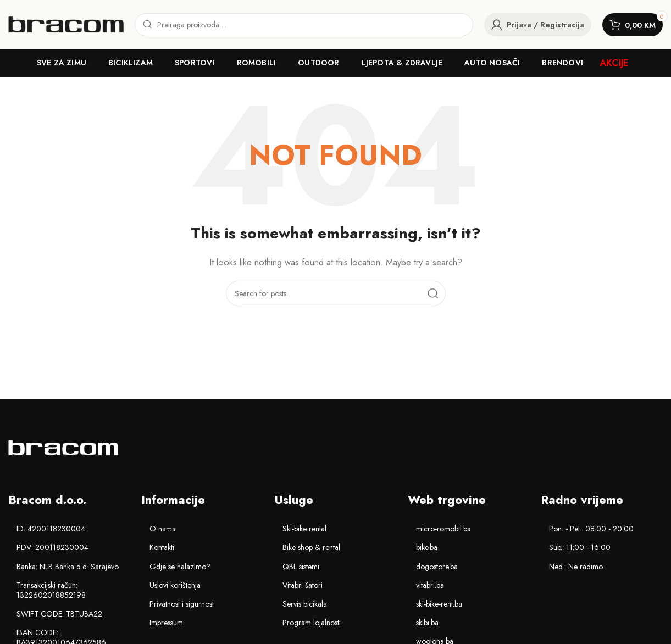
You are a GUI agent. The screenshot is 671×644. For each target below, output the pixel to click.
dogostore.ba (437, 567)
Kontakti (162, 547)
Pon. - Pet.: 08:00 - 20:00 (591, 529)
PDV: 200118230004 (52, 547)
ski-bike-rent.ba (439, 604)
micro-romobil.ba (443, 529)
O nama (163, 529)
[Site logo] (66, 24)
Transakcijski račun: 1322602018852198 (51, 590)
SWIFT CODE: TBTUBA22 (59, 614)
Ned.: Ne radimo (576, 567)
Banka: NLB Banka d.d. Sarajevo (68, 567)
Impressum (166, 623)
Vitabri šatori (303, 585)
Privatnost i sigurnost (182, 604)
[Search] (304, 25)
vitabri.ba (430, 585)
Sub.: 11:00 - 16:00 (580, 547)
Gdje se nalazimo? (180, 567)
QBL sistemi (301, 567)
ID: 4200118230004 (51, 529)
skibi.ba (427, 623)
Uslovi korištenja (175, 585)
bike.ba (427, 547)
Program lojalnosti (312, 623)
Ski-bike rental (304, 529)
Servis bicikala (305, 604)
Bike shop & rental (311, 547)
